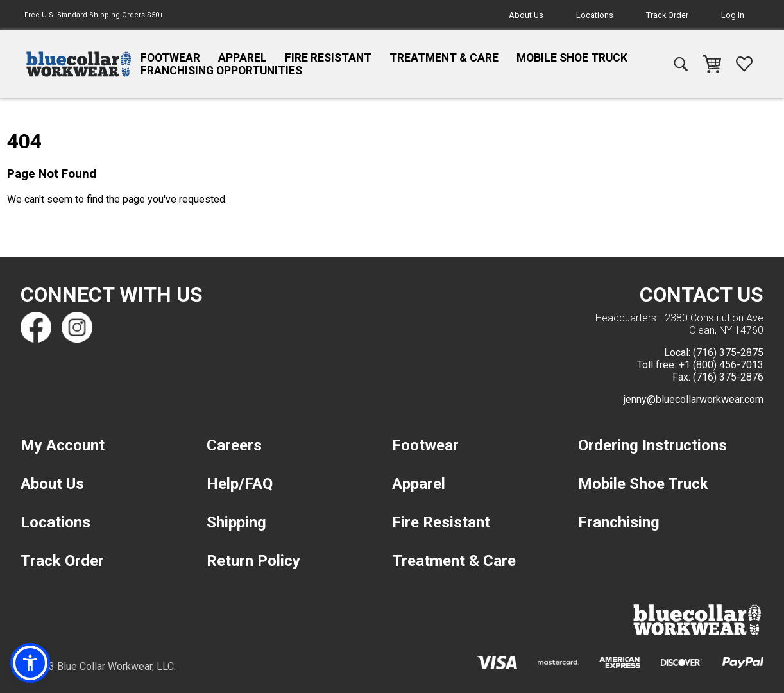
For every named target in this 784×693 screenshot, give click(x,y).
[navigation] (79, 64)
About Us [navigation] (526, 15)
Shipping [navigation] (236, 522)
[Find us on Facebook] (36, 327)
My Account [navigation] (63, 445)
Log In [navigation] (733, 15)
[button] (30, 663)
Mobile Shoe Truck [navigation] (572, 58)
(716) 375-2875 (728, 353)
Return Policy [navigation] (253, 561)
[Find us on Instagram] (77, 327)
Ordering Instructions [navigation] (652, 445)
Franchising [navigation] (619, 522)
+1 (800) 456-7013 (721, 365)
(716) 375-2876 (728, 377)
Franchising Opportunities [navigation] (221, 71)
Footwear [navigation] (170, 58)
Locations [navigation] (595, 15)
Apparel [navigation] (243, 58)
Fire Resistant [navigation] (328, 58)
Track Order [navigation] (667, 15)
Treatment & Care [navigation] (444, 58)
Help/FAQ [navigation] (240, 484)
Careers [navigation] (234, 445)
